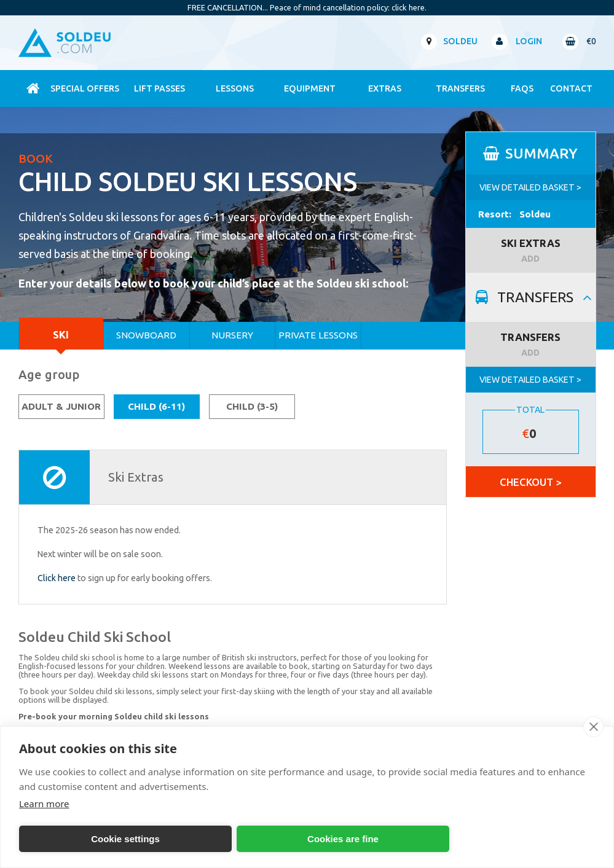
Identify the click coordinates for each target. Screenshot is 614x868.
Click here (57, 578)
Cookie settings (125, 839)
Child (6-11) (156, 406)
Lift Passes (159, 88)
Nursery (232, 335)
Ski (61, 334)
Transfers (460, 88)
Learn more (44, 803)
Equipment (310, 88)
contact (571, 88)
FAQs (522, 88)
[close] (593, 727)
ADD (530, 259)
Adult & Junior (61, 406)
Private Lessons (318, 335)
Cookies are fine (343, 839)
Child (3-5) (252, 406)
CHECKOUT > (530, 482)
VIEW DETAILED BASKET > (530, 187)
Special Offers (85, 88)
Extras (385, 88)
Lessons (235, 88)
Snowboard (146, 335)
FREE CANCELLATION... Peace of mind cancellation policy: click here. (307, 7)
